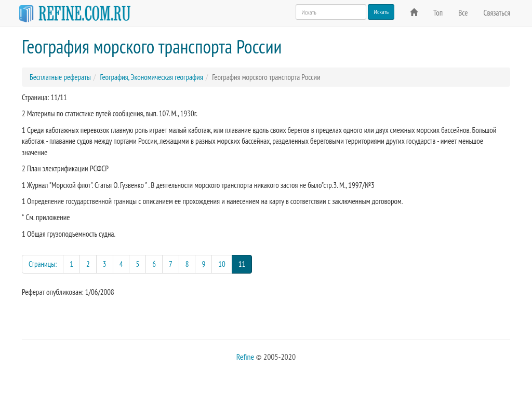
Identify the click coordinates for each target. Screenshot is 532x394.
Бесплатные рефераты (60, 77)
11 (245, 263)
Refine (245, 357)
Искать (381, 12)
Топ (438, 13)
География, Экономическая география (151, 77)
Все (463, 13)
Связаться (497, 13)
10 (222, 264)
